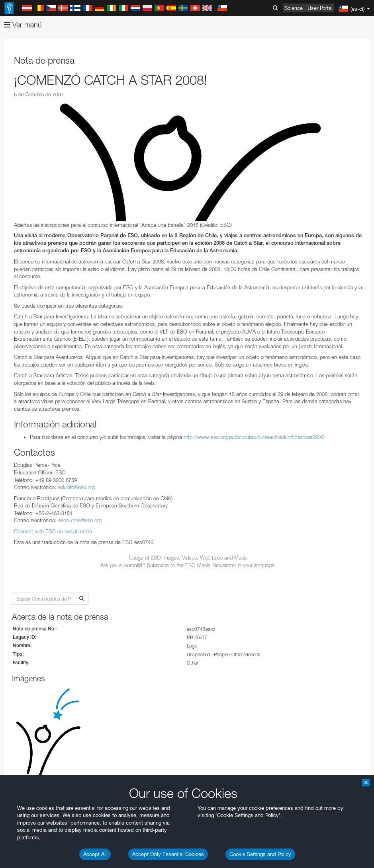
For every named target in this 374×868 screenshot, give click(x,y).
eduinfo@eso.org (76, 487)
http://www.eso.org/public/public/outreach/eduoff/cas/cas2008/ (254, 437)
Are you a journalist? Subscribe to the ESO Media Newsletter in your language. (188, 565)
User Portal (320, 8)
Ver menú (23, 25)
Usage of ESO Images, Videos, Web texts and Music (188, 558)
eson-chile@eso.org (80, 520)
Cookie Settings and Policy (260, 854)
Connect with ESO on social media (53, 531)
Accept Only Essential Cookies (168, 854)
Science (294, 8)
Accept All (95, 854)
